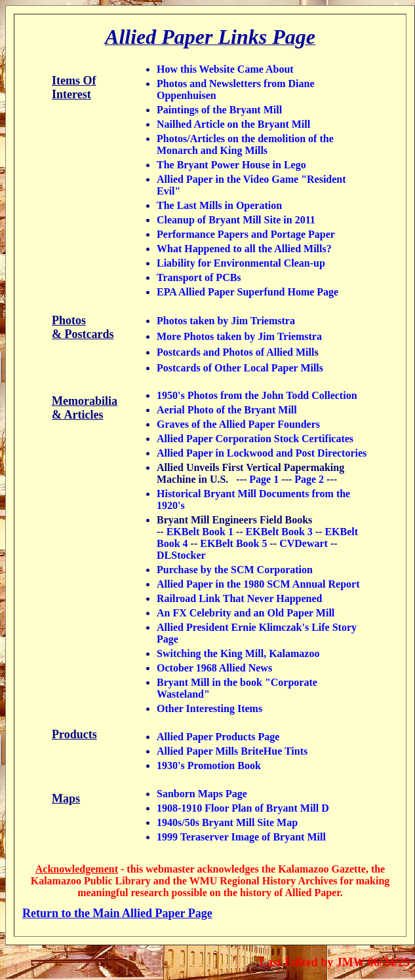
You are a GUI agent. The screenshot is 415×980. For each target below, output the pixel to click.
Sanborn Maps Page (202, 794)
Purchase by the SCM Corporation (235, 570)
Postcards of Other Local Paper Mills (240, 368)
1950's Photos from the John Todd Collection (257, 395)
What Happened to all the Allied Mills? (244, 249)
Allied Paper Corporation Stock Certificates (255, 439)
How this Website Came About (225, 69)
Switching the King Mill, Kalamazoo (238, 653)
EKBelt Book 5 (233, 543)
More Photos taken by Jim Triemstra (239, 336)
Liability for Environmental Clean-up (241, 263)
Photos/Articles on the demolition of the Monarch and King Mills (245, 144)
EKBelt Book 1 (199, 532)
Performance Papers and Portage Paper (246, 234)
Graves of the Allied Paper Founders (238, 424)
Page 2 (309, 479)
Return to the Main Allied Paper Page (117, 913)
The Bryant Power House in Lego (231, 165)
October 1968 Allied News (214, 668)
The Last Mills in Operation (219, 205)
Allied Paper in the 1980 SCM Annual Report (258, 584)
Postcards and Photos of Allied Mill (235, 352)
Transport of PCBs (199, 277)
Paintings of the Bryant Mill (219, 110)
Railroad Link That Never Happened (240, 598)
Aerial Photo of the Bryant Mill (227, 410)
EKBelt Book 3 (279, 532)
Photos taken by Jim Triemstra (226, 321)
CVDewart (304, 543)
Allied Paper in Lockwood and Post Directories (262, 453)
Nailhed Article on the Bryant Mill (233, 124)
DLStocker (181, 555)
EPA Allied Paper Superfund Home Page (247, 292)
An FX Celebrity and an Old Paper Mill (246, 613)
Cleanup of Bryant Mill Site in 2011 (236, 220)
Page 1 (264, 479)
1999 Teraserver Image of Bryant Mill (241, 837)
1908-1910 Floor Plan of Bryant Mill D (243, 808)
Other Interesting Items (209, 708)
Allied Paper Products (206, 737)
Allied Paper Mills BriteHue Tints (232, 751)
